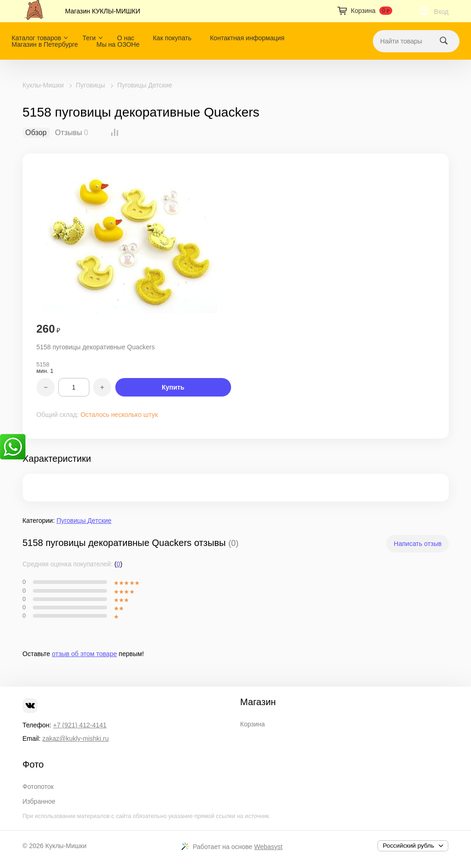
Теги (89, 38)
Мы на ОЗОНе (118, 44)
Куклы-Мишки (43, 85)
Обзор (36, 133)
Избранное (39, 801)
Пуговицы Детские (145, 85)
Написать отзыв (418, 544)
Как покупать (172, 38)
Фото (33, 764)
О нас (126, 38)
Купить (173, 387)
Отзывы (69, 133)
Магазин (258, 702)
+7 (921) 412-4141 (80, 725)
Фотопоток (38, 787)
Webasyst (268, 847)
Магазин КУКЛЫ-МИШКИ (103, 11)
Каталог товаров (36, 38)
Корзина (253, 724)
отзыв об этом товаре (84, 654)
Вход (441, 12)
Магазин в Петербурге (45, 44)
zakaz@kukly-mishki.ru (75, 738)
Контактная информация (247, 38)
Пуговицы (91, 85)
